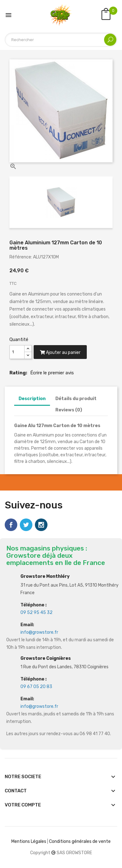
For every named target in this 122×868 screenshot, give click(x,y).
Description (32, 399)
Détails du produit (76, 399)
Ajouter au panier (60, 353)
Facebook (11, 525)
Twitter (26, 525)
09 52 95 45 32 (36, 613)
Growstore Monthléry (45, 576)
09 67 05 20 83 (36, 687)
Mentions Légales (29, 841)
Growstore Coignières (46, 658)
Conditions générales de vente (80, 841)
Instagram (41, 525)
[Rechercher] (61, 40)
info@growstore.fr (39, 632)
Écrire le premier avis (52, 373)
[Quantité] (17, 352)
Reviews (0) (69, 410)
